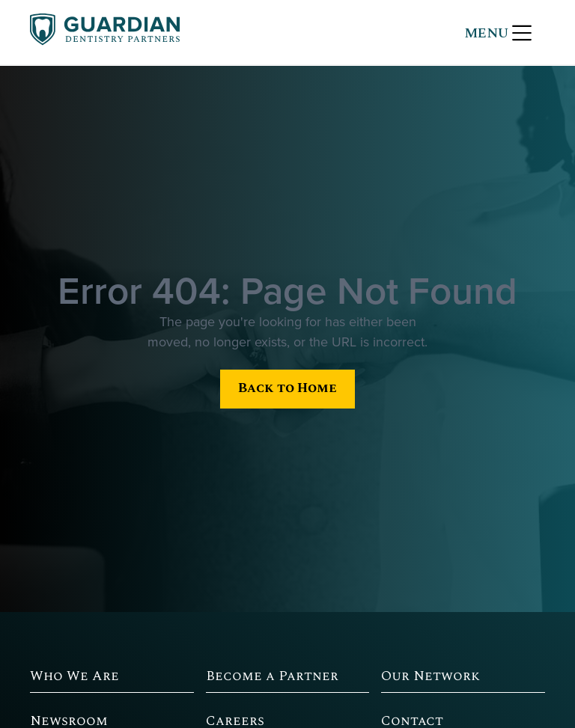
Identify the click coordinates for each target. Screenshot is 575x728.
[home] (105, 32)
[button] (498, 32)
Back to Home (287, 388)
